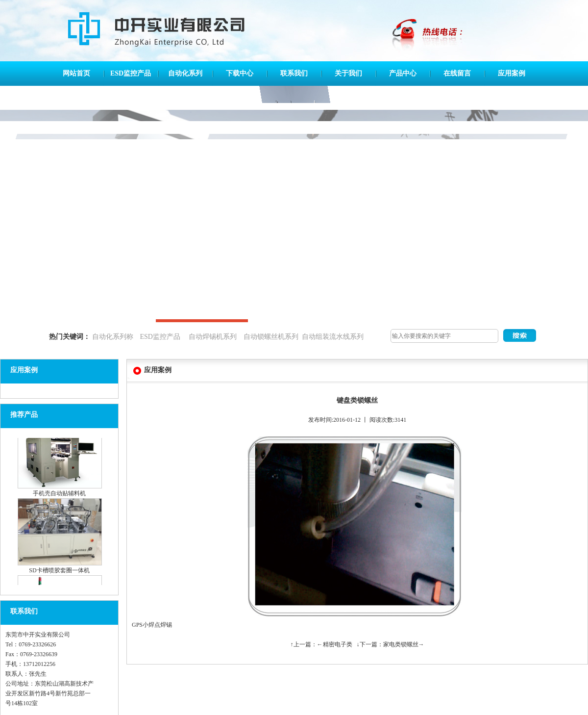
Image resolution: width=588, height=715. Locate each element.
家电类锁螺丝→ (404, 644)
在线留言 (457, 73)
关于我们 (348, 73)
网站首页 (76, 73)
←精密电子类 (335, 644)
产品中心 (403, 73)
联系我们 (294, 73)
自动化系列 (185, 73)
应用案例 (512, 73)
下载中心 (240, 73)
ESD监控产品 (131, 73)
